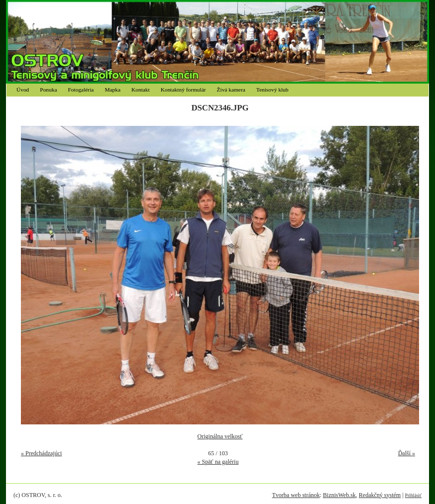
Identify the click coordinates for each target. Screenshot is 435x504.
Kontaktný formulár (183, 90)
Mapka (112, 90)
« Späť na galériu (218, 462)
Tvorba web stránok (296, 495)
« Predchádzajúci (41, 453)
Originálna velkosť (220, 436)
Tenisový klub (272, 90)
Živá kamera (231, 90)
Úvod (23, 90)
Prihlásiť (413, 495)
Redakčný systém (380, 495)
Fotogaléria (81, 90)
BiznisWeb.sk (339, 495)
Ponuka (48, 90)
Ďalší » (407, 453)
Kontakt (141, 90)
